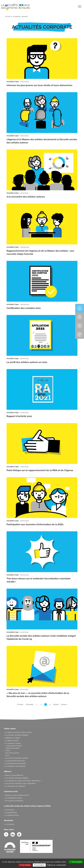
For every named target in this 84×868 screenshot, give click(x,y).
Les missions (10, 810)
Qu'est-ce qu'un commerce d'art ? (17, 795)
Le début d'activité (12, 741)
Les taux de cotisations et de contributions (20, 783)
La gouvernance (11, 812)
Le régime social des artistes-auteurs (19, 732)
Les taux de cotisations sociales (17, 758)
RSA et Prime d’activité (12, 753)
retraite (8, 751)
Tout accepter (76, 862)
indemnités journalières (13, 748)
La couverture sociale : (13, 743)
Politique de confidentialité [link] (56, 865)
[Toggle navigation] (80, 7)
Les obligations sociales (14, 798)
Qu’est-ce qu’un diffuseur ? (15, 775)
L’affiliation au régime (13, 738)
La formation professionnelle (15, 763)
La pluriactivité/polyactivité (15, 761)
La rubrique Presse (12, 815)
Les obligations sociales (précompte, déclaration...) (23, 781)
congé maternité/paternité (14, 746)
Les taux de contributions (14, 801)
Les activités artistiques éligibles (17, 735)
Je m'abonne (10, 824)
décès (7, 755)
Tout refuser (25, 865)
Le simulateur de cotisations (15, 766)
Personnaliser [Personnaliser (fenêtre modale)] (39, 865)
